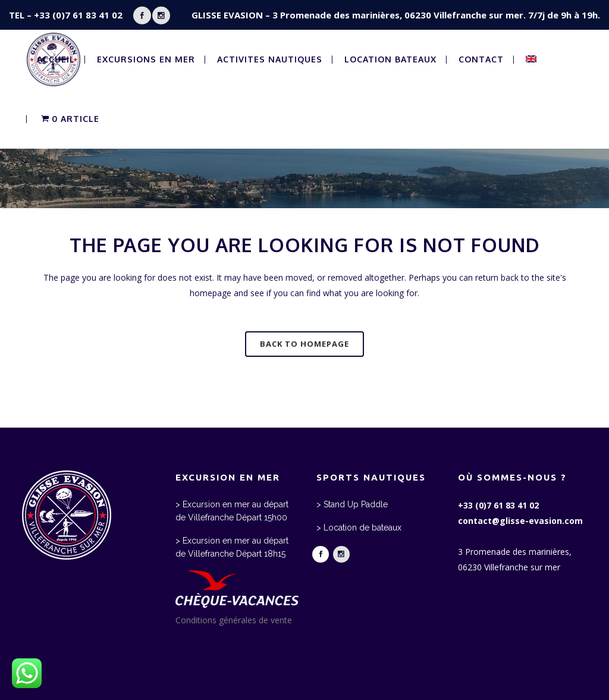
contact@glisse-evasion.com (520, 521)
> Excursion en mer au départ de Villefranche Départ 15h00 (232, 511)
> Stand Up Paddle (352, 504)
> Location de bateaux (359, 528)
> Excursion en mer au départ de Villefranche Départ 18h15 (232, 547)
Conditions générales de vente (234, 620)
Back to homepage (304, 344)
